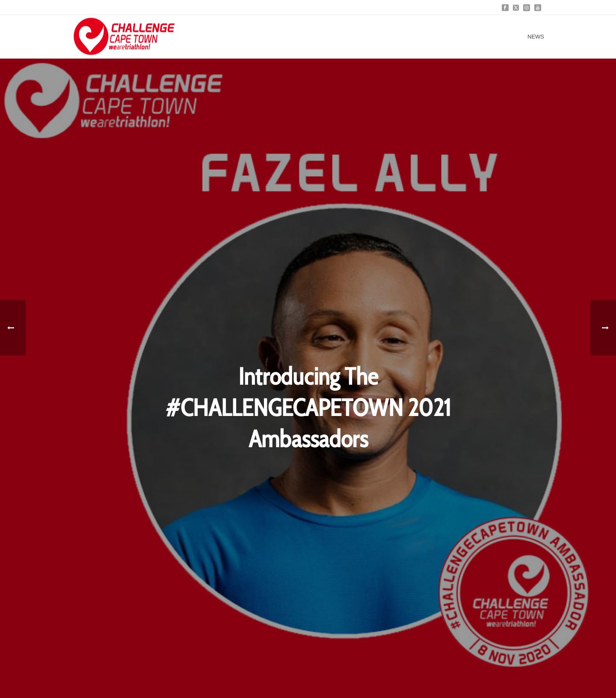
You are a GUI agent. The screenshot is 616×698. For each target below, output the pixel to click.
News (536, 37)
